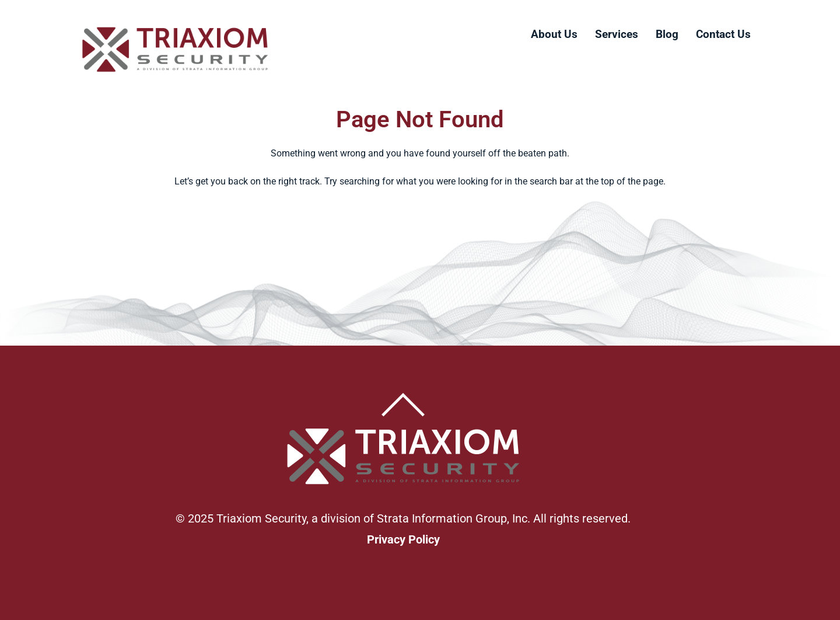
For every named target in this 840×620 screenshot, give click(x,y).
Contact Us (723, 34)
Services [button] (617, 34)
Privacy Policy (403, 539)
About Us (554, 34)
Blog (667, 34)
